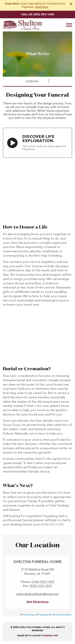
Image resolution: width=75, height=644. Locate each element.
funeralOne (50, 636)
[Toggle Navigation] (49, 81)
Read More (42, 7)
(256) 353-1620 (43, 15)
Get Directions (37, 602)
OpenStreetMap (63, 615)
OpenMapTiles (46, 615)
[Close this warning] (71, 4)
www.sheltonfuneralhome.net (38, 594)
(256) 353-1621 (41, 586)
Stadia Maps (29, 615)
